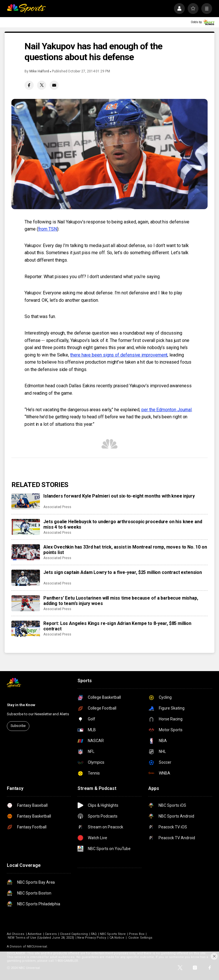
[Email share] (54, 85)
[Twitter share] (42, 85)
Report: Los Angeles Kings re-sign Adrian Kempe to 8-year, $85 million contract (117, 626)
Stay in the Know (21, 705)
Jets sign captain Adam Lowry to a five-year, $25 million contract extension (123, 572)
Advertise (35, 934)
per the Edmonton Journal (167, 410)
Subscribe (18, 726)
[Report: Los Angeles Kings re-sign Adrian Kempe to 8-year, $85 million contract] (26, 629)
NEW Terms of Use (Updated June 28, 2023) (41, 938)
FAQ (94, 934)
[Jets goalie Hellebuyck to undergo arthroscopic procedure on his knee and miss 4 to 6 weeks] (26, 527)
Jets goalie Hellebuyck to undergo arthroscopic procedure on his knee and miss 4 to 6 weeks (123, 524)
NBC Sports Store (113, 934)
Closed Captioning (74, 934)
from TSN (48, 229)
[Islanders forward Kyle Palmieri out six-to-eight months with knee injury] (26, 501)
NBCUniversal (37, 947)
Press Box (137, 934)
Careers (51, 934)
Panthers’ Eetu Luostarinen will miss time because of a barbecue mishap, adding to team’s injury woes (121, 601)
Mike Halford (39, 71)
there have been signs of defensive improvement (119, 355)
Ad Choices (16, 934)
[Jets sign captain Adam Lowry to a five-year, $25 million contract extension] (26, 578)
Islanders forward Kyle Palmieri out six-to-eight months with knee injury (119, 496)
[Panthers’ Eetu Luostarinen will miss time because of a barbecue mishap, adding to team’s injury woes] (26, 603)
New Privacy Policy (92, 938)
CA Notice (117, 938)
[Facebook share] (29, 85)
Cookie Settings (140, 938)
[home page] (26, 9)
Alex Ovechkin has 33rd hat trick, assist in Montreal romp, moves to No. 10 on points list (125, 550)
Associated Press (57, 507)
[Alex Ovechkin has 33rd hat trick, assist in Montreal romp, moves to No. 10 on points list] (26, 552)
